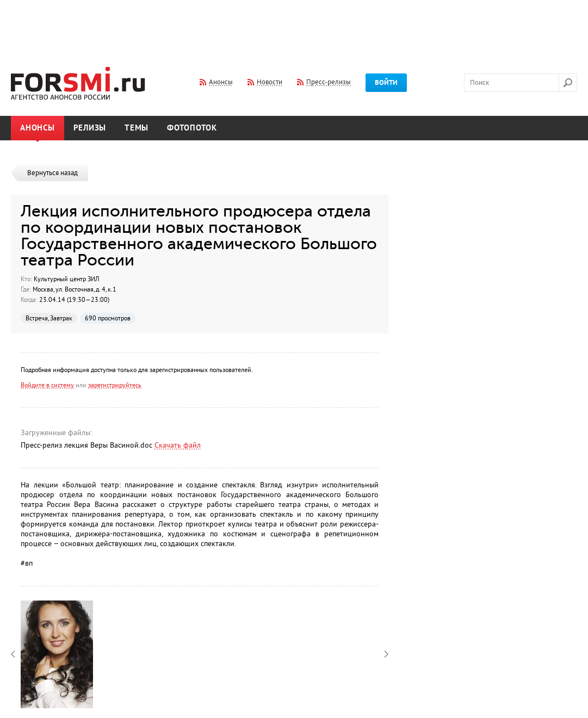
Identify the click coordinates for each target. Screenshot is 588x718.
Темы (137, 128)
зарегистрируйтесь (115, 385)
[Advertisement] (294, 26)
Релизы (90, 128)
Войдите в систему (47, 385)
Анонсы (38, 128)
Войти (386, 83)
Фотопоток (192, 128)
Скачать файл (178, 445)
